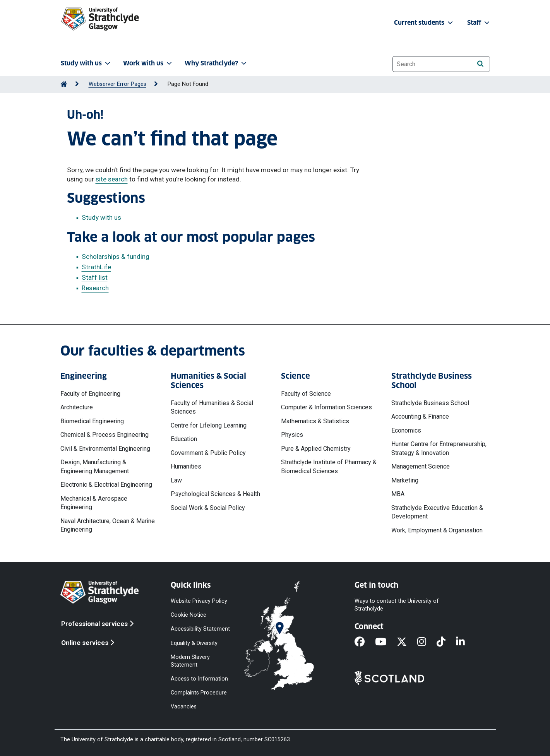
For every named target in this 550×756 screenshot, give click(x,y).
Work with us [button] (148, 63)
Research (95, 288)
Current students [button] (424, 23)
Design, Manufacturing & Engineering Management (95, 466)
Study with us (101, 217)
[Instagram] (427, 642)
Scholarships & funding (116, 257)
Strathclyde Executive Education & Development (437, 512)
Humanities (186, 466)
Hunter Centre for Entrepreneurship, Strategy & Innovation (439, 448)
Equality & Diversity (194, 643)
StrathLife (96, 267)
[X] (407, 642)
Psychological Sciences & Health (215, 494)
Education (184, 439)
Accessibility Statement (200, 629)
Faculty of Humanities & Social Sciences (212, 407)
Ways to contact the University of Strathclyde (397, 605)
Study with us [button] (86, 63)
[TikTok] (446, 642)
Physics (292, 435)
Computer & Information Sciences (326, 407)
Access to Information (199, 679)
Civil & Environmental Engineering (105, 449)
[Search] (481, 64)
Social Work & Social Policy (208, 508)
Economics (406, 430)
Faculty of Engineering (90, 394)
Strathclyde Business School (430, 403)
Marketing (405, 480)
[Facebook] (365, 642)
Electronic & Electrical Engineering (106, 485)
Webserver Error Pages (117, 84)
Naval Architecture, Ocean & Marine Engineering (108, 525)
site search (112, 179)
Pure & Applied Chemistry (316, 449)
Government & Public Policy (208, 453)
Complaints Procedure (199, 693)
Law (176, 480)
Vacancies (184, 707)
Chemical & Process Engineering (105, 435)
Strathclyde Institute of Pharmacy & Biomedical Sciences (329, 466)
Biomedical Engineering (92, 421)
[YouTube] (386, 642)
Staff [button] (479, 23)
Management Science (421, 466)
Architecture (77, 407)
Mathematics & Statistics (315, 421)
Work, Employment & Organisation (437, 530)
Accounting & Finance (420, 416)
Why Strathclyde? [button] (216, 63)
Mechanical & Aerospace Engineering (94, 503)
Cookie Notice (188, 615)
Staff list (95, 277)
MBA (398, 494)
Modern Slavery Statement (190, 661)
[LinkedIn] (466, 642)
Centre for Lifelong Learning (209, 425)
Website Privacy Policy (199, 601)
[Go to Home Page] (64, 84)
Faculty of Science (306, 394)
